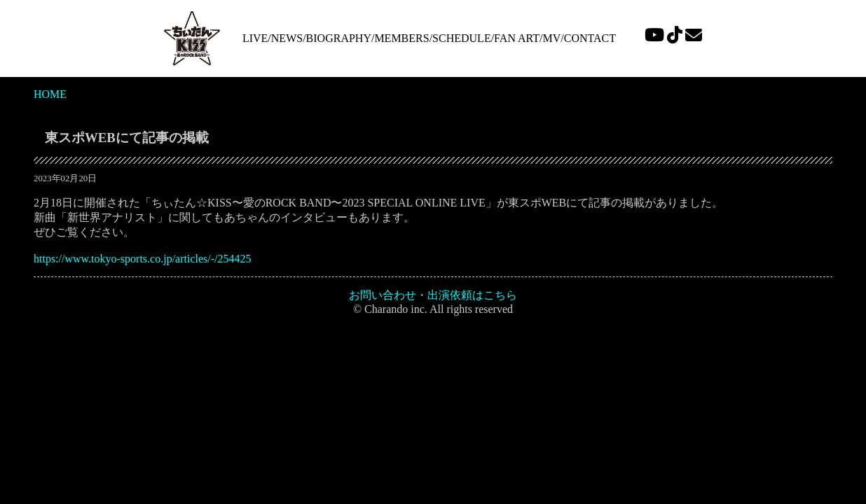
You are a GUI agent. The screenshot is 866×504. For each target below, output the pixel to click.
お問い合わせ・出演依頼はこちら (433, 295)
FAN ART (517, 38)
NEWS (287, 38)
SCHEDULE (462, 38)
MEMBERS (401, 38)
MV (552, 38)
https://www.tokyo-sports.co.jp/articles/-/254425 (142, 259)
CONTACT (590, 38)
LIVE (255, 38)
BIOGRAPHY (339, 38)
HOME (50, 94)
